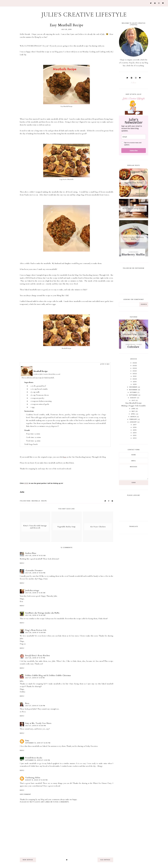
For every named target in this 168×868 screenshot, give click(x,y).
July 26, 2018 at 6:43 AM (35, 593)
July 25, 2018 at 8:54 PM (35, 573)
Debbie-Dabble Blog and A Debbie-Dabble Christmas (48, 675)
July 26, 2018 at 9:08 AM (35, 633)
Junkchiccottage (32, 590)
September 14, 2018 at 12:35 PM (38, 743)
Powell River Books (34, 758)
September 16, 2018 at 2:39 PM (38, 760)
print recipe (105, 364)
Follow (134, 83)
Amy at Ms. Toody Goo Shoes (38, 723)
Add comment (25, 794)
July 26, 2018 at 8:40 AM (35, 615)
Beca (27, 703)
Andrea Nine (31, 553)
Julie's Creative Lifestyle (84, 14)
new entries (28, 860)
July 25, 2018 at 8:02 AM (35, 556)
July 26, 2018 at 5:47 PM (35, 658)
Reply (22, 563)
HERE (26, 483)
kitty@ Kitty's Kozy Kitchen (38, 655)
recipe (44, 501)
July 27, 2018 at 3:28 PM (35, 706)
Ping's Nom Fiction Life (36, 630)
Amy (27, 741)
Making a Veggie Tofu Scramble (134, 406)
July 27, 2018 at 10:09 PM (36, 726)
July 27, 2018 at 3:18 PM (35, 678)
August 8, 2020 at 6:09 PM (36, 780)
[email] (134, 137)
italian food (25, 501)
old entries (105, 860)
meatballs (36, 501)
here (65, 457)
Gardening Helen (33, 778)
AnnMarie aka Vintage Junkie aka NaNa (42, 613)
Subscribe (134, 151)
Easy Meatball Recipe (134, 403)
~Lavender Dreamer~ (34, 570)
